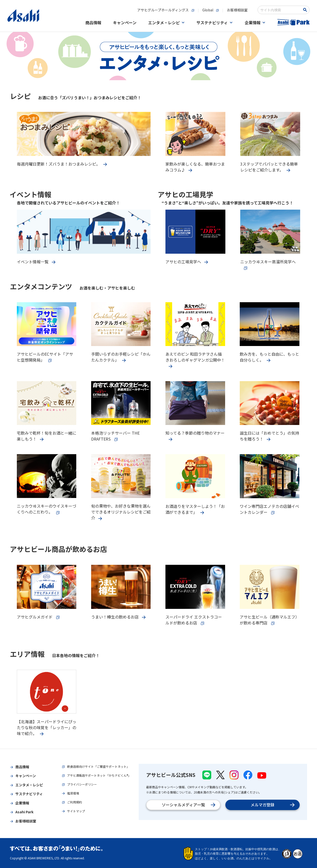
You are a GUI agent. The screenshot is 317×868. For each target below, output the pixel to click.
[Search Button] (306, 10)
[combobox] (280, 10)
